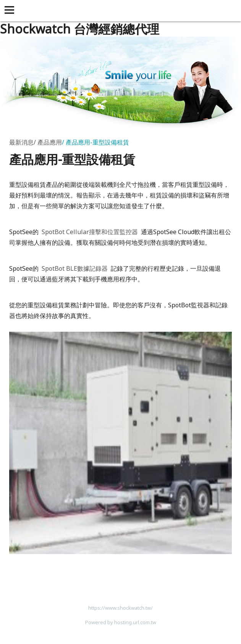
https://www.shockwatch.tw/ (121, 608)
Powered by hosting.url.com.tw (121, 622)
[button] (11, 11)
